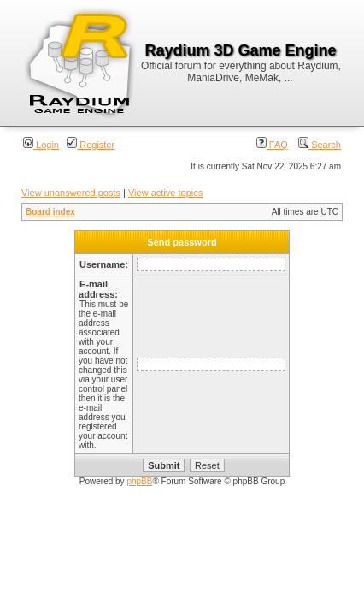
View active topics (165, 192)
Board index (50, 212)
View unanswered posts (71, 192)
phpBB (139, 481)
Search (320, 145)
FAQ (272, 145)
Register (91, 145)
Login (41, 145)
